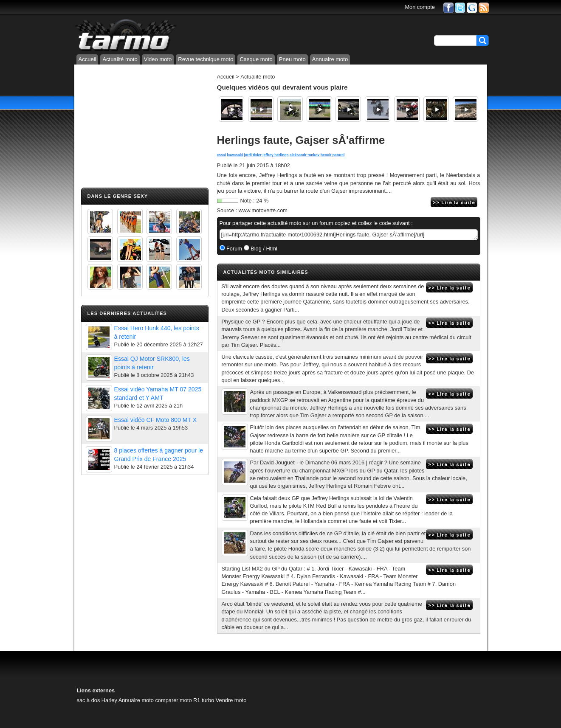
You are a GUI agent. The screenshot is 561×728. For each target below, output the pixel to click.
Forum (234, 249)
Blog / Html (263, 249)
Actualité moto (120, 59)
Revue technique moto (206, 59)
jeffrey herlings (275, 155)
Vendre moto (231, 700)
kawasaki (235, 155)
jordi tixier (252, 155)
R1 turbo (204, 700)
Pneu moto (292, 59)
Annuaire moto (330, 59)
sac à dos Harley (97, 700)
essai (221, 155)
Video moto (158, 59)
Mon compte (420, 7)
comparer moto (173, 700)
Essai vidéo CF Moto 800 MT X (156, 420)
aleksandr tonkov (304, 155)
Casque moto (256, 59)
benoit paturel (333, 155)
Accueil (87, 59)
